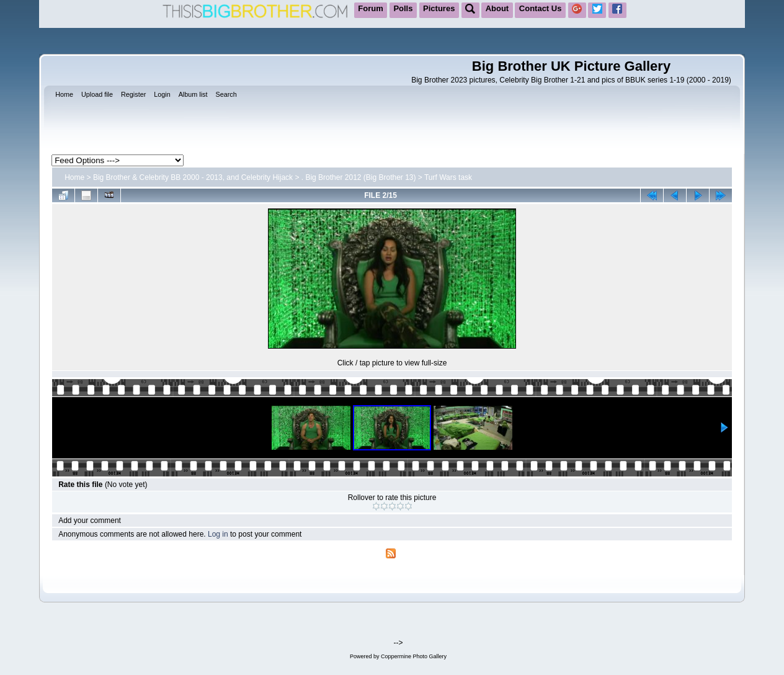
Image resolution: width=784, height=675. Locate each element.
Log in (218, 534)
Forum (370, 8)
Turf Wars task (448, 177)
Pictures (439, 8)
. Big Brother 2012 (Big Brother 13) (359, 177)
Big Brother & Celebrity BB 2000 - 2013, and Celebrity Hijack (193, 177)
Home (74, 177)
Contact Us (541, 8)
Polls (403, 8)
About (497, 8)
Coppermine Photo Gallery (414, 656)
